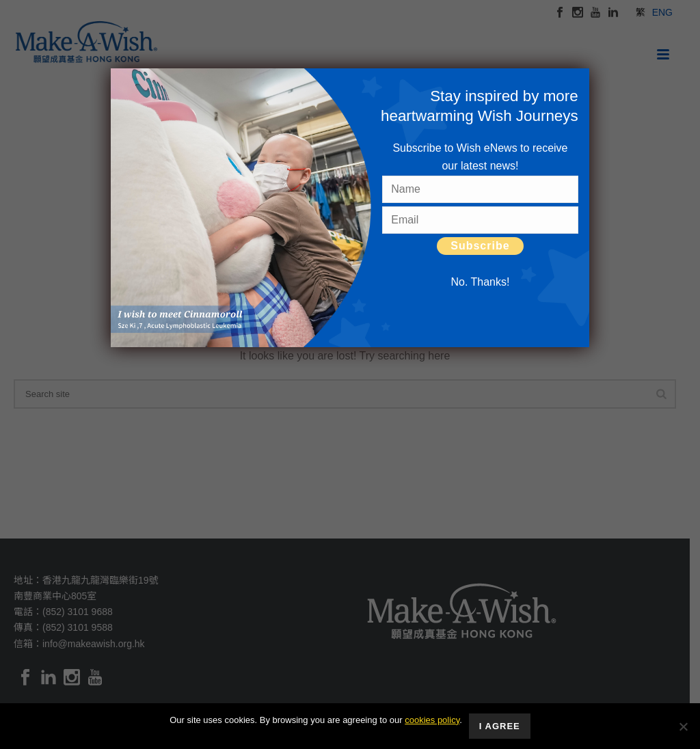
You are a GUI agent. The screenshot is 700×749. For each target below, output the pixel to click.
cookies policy (432, 720)
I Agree (500, 726)
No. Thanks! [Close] (480, 282)
